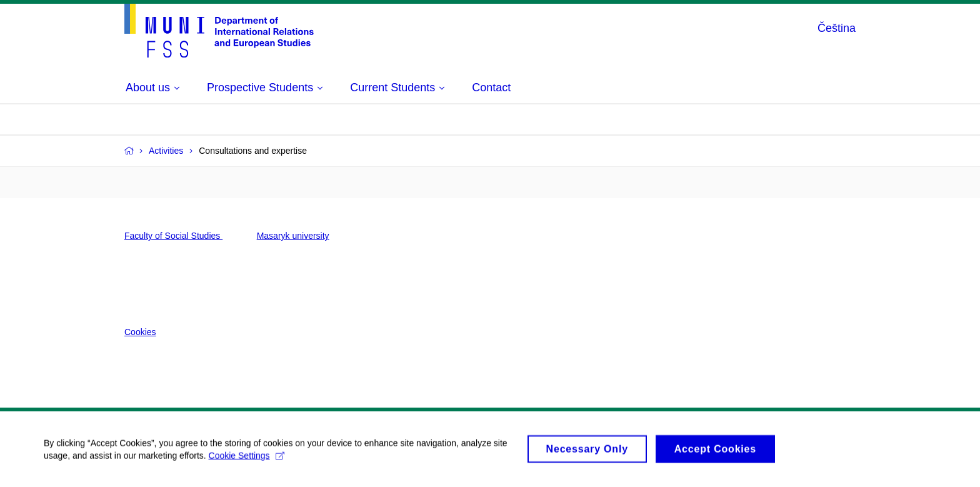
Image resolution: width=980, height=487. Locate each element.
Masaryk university (293, 236)
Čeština (837, 28)
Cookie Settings (247, 465)
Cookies (140, 332)
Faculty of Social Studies (173, 236)
